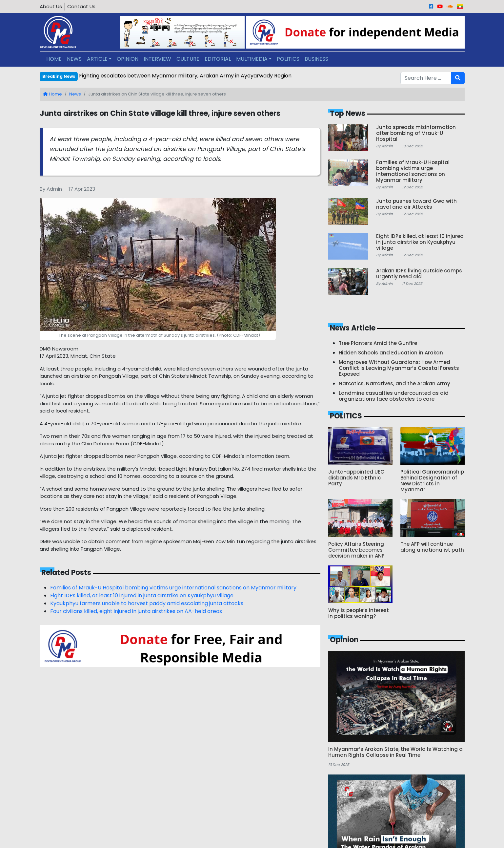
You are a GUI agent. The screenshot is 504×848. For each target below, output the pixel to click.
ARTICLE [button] (97, 59)
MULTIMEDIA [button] (252, 59)
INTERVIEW (157, 59)
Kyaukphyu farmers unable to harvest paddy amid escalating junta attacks (147, 603)
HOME (54, 59)
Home (52, 94)
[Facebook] (431, 6)
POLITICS (288, 59)
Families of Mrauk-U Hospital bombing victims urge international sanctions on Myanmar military (173, 588)
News (75, 94)
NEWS (74, 59)
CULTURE (188, 59)
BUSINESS (316, 59)
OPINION (128, 59)
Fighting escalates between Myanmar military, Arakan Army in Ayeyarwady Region (185, 76)
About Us (51, 6)
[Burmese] (460, 6)
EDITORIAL (218, 59)
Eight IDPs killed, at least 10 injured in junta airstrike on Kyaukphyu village (142, 595)
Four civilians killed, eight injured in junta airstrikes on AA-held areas (136, 611)
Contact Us (81, 6)
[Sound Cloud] (450, 6)
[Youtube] (440, 6)
